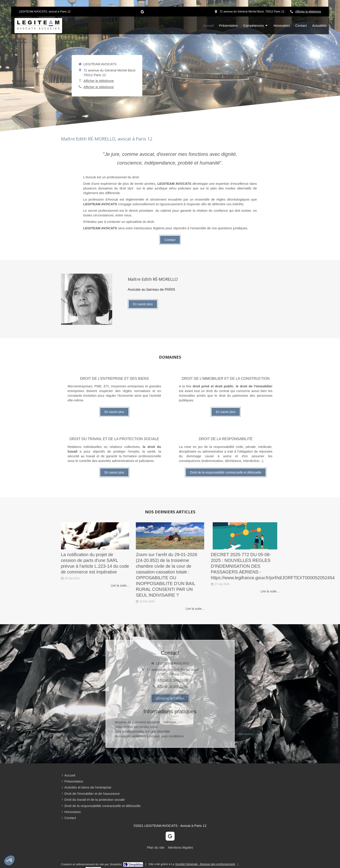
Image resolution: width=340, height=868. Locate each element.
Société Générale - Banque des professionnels (205, 864)
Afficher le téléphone (308, 11)
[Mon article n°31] (245, 536)
